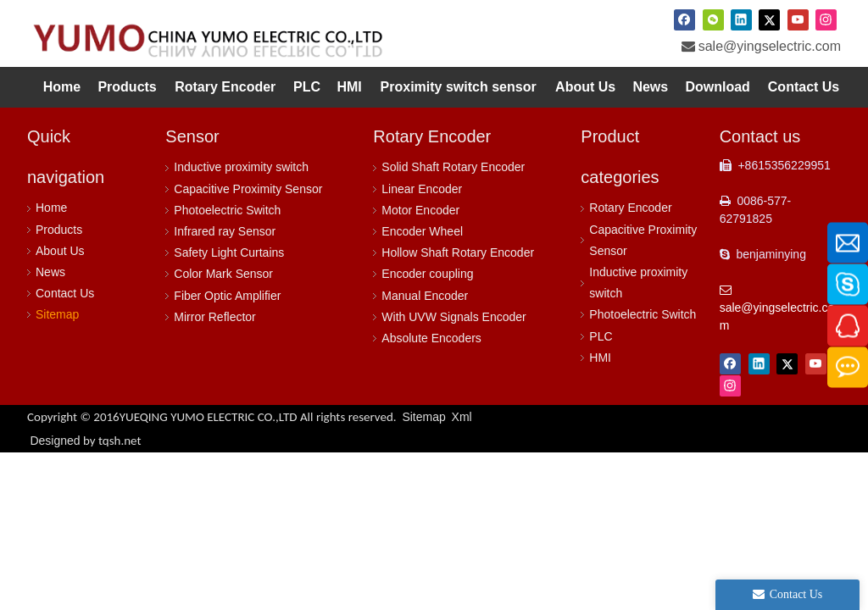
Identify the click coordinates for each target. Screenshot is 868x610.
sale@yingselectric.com (770, 46)
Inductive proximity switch (241, 167)
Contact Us (65, 293)
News (50, 272)
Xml (462, 417)
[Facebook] (684, 19)
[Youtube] (798, 19)
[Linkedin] (741, 19)
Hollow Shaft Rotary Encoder (458, 252)
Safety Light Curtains (229, 252)
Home (51, 208)
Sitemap (57, 314)
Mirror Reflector (214, 317)
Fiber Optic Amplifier (227, 296)
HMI (600, 358)
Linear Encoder (422, 189)
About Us (60, 251)
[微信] (713, 19)
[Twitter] (769, 19)
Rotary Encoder (630, 208)
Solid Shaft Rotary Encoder (453, 167)
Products (59, 230)
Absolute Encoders (431, 338)
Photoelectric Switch (227, 210)
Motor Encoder (420, 210)
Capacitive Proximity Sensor (248, 189)
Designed (85, 441)
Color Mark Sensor (223, 274)
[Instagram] (826, 19)
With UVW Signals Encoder (453, 317)
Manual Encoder (425, 296)
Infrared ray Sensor (225, 231)
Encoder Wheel (422, 231)
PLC (601, 336)
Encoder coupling (427, 274)
